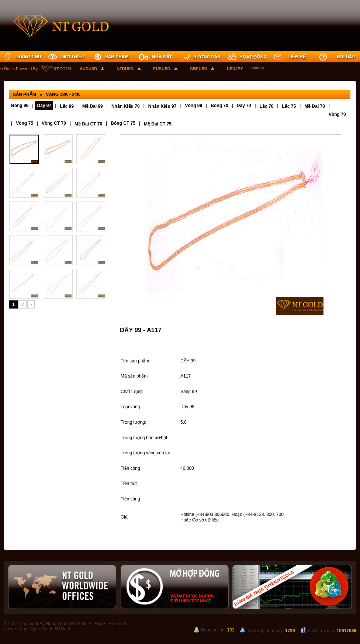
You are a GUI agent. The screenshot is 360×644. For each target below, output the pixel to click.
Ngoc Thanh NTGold (50, 629)
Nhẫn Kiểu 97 (162, 106)
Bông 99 (20, 106)
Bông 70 (219, 106)
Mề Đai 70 (315, 106)
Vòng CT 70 (54, 123)
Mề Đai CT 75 (158, 124)
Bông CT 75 (123, 123)
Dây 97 (44, 106)
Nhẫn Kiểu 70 (126, 106)
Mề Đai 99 (93, 106)
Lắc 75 (289, 106)
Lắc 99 (67, 106)
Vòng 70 (337, 114)
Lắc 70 (267, 106)
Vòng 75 (25, 123)
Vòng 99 (194, 106)
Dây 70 (244, 106)
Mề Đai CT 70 (88, 124)
